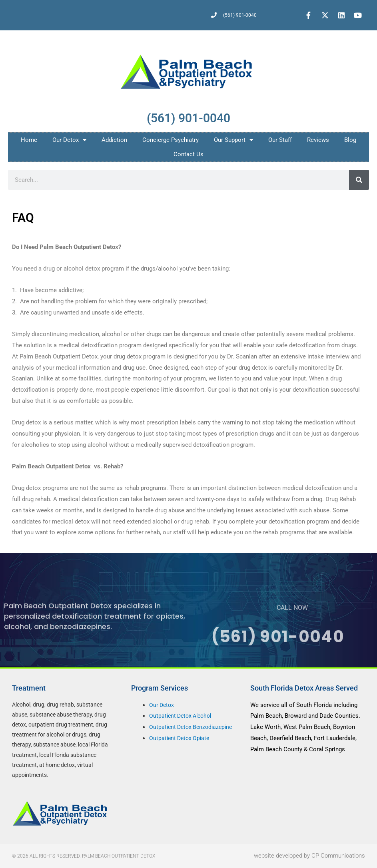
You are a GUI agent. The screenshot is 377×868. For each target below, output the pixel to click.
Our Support (233, 140)
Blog (350, 140)
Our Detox (69, 140)
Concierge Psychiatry (171, 140)
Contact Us (188, 154)
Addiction (114, 140)
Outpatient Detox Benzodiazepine (193, 727)
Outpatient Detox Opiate (181, 738)
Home (29, 140)
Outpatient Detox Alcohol (183, 716)
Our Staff (280, 140)
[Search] (359, 180)
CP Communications (338, 856)
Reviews (318, 140)
